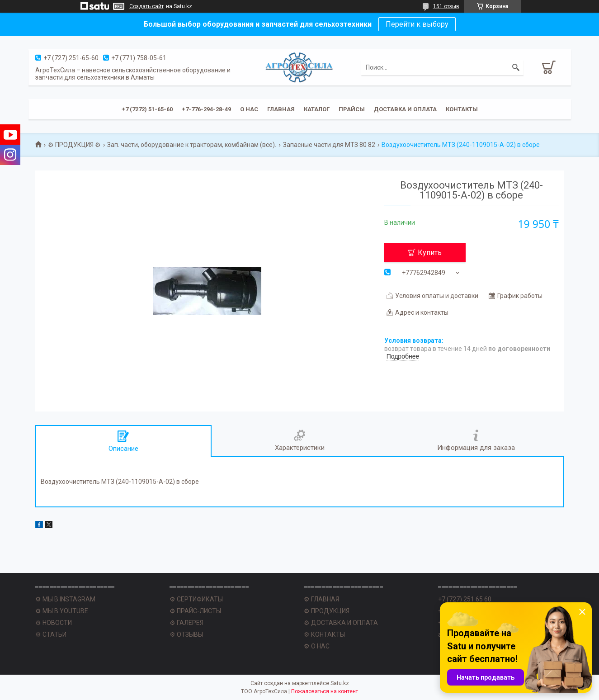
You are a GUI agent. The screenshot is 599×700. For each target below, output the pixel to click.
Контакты (462, 109)
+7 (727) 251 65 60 (465, 599)
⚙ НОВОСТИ (54, 623)
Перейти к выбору (417, 24)
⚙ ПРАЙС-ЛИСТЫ (195, 611)
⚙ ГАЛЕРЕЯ (186, 623)
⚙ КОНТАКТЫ (324, 634)
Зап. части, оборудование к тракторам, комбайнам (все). (192, 145)
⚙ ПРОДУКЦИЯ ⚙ (74, 145)
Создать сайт (146, 6)
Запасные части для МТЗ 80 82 (329, 145)
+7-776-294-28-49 (206, 109)
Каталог (317, 109)
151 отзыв (446, 6)
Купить (430, 253)
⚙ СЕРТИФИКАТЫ (196, 599)
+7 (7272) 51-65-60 (147, 109)
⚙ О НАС (317, 646)
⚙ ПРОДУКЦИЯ (327, 611)
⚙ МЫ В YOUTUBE (62, 611)
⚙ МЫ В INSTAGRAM (65, 599)
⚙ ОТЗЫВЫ (186, 634)
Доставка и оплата (405, 109)
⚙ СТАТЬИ (51, 634)
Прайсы (352, 109)
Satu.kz (340, 683)
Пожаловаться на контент (325, 691)
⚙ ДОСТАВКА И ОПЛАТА (341, 623)
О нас (249, 109)
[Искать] (516, 67)
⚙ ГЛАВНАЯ (321, 599)
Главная (281, 109)
